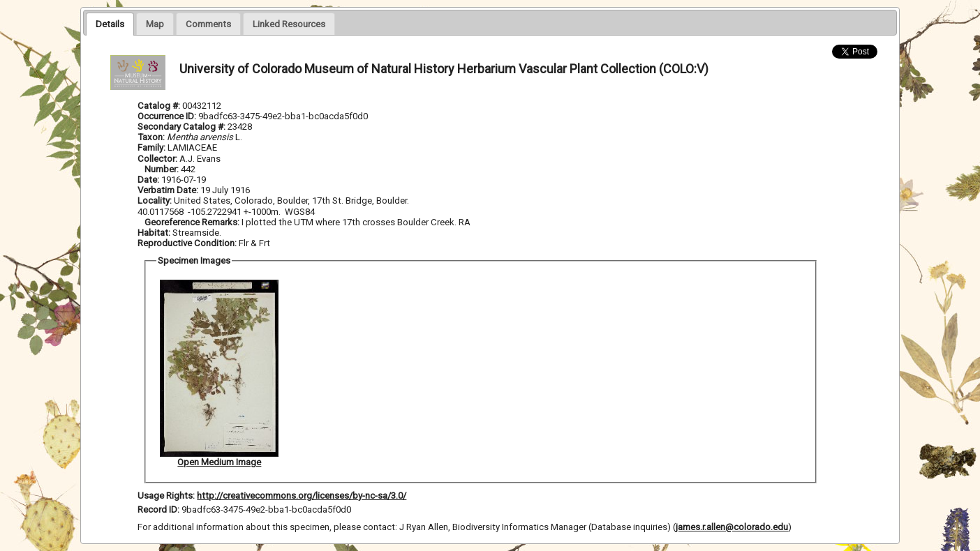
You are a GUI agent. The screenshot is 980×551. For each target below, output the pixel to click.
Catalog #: (160, 106)
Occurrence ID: (168, 116)
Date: (148, 180)
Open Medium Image (219, 462)
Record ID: (159, 510)
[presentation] (110, 24)
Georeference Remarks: (193, 222)
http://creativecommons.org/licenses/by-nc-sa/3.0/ (302, 496)
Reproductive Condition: (187, 243)
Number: (163, 169)
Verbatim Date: (168, 190)
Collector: (158, 159)
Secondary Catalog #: (183, 127)
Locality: (155, 201)
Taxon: (151, 137)
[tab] (110, 24)
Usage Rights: (166, 496)
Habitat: (155, 233)
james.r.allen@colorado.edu (732, 527)
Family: (151, 148)
